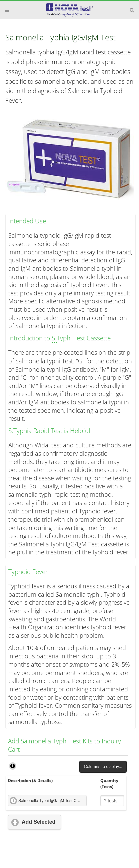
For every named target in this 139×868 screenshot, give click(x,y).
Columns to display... (103, 767)
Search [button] (132, 10)
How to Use (13, 766)
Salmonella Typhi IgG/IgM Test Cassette (52, 801)
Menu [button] (7, 10)
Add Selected (38, 822)
